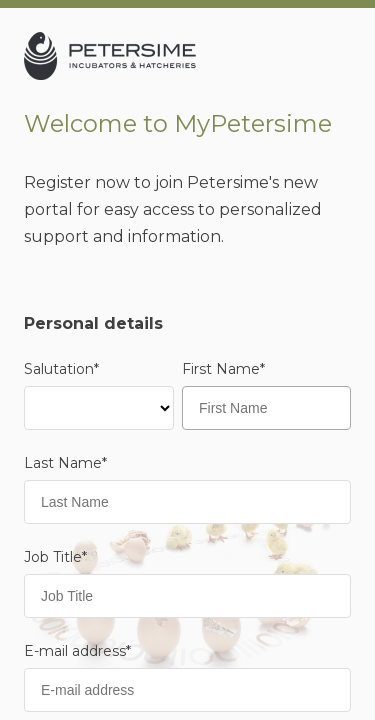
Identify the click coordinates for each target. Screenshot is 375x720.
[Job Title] (187, 596)
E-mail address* (77, 651)
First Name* (223, 369)
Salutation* (61, 369)
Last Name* (65, 463)
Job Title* (55, 557)
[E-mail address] (187, 690)
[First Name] (266, 408)
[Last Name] (187, 502)
